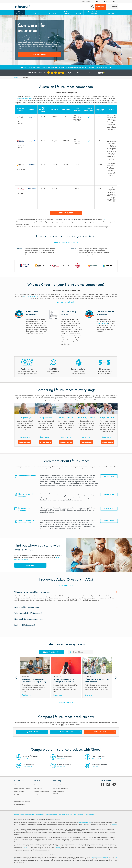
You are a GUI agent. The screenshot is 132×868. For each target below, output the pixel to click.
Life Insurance (19, 13)
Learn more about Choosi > (66, 302)
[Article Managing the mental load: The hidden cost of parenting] (35, 678)
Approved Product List (31, 296)
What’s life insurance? (27, 476)
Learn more (24, 437)
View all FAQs (65, 586)
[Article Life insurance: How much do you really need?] (97, 678)
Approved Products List (25, 98)
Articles (98, 1)
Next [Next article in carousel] (116, 678)
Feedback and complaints (27, 815)
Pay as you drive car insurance (58, 792)
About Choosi (37, 785)
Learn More (109, 476)
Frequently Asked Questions (41, 792)
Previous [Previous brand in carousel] (16, 266)
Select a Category (52, 652)
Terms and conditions (51, 815)
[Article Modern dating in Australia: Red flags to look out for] (66, 678)
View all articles (65, 703)
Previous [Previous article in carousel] (16, 678)
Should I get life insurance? (60, 785)
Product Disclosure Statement (100, 857)
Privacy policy (40, 815)
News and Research (86, 1)
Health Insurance (66, 13)
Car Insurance (78, 13)
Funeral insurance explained (60, 788)
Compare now (98, 7)
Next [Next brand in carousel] (63, 266)
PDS (104, 219)
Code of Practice (102, 324)
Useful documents (79, 815)
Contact (114, 1)
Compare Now (104, 732)
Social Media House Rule (65, 815)
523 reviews (80, 73)
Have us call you (70, 732)
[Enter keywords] (81, 652)
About (106, 1)
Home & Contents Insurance (94, 13)
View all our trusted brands (66, 243)
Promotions (37, 795)
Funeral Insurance (52, 13)
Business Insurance (111, 13)
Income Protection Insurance (35, 13)
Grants (35, 798)
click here (26, 847)
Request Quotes (39, 54)
